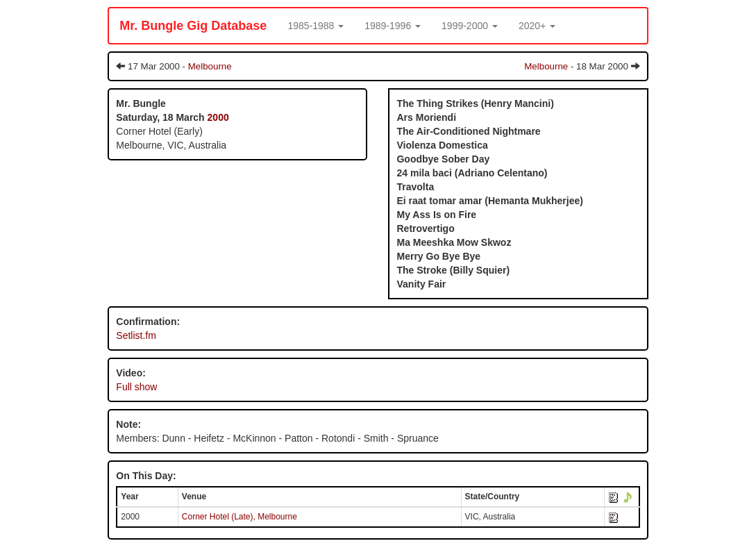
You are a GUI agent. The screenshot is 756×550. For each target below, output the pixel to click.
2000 (218, 117)
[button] (316, 26)
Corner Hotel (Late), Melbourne (240, 517)
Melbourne (210, 66)
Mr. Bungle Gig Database (193, 26)
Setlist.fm (136, 335)
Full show (136, 387)
